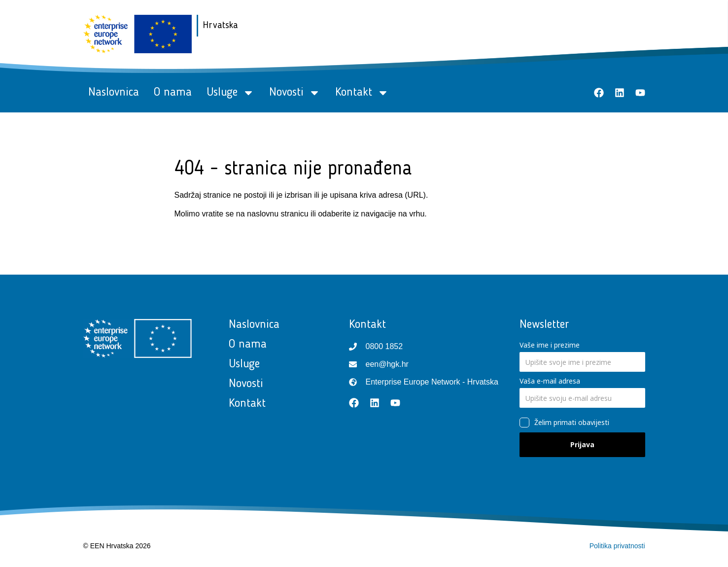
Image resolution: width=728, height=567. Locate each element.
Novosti (295, 93)
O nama (173, 93)
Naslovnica (114, 93)
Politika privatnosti (617, 546)
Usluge (230, 93)
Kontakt (362, 93)
